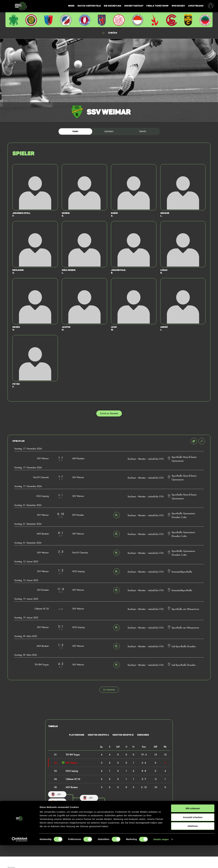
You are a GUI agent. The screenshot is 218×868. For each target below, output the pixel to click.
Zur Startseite (109, 690)
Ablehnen (193, 849)
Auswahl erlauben (193, 840)
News (71, 6)
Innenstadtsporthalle (182, 572)
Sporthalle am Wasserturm (185, 609)
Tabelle (143, 131)
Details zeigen (161, 862)
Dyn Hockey (178, 6)
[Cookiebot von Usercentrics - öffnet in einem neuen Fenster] (20, 862)
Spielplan (109, 131)
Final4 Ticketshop (158, 6)
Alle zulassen (193, 831)
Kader (75, 131)
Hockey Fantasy (134, 6)
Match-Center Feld (89, 6)
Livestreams (196, 6)
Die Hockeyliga (113, 6)
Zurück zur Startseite (109, 413)
